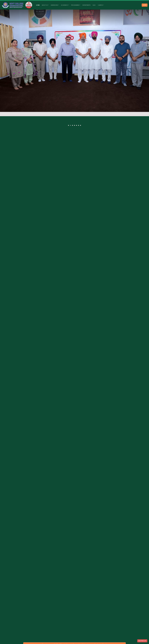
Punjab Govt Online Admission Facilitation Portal (90, 640)
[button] (68, 125)
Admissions (54, 5)
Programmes (75, 5)
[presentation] (74, 123)
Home (38, 5)
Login (145, 5)
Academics (64, 5)
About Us (45, 5)
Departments (86, 5)
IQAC (94, 5)
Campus (100, 5)
